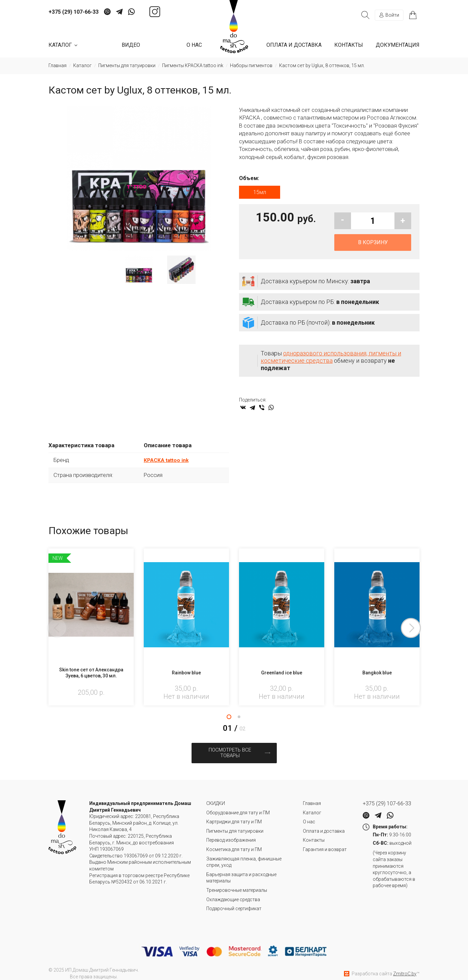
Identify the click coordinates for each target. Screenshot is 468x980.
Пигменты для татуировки (235, 824)
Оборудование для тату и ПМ (238, 806)
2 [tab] (239, 719)
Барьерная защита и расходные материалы (241, 871)
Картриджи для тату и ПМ (234, 815)
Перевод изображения (231, 833)
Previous (48, 630)
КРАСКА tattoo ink (168, 462)
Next (420, 630)
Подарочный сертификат (234, 902)
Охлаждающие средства (233, 892)
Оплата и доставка (294, 45)
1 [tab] (229, 719)
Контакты (349, 45)
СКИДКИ (216, 797)
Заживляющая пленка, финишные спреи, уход (244, 855)
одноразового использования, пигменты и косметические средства (331, 359)
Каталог (312, 806)
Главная (312, 797)
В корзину (373, 245)
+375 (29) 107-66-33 (74, 12)
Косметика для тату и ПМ (234, 842)
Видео (131, 45)
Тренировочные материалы (237, 883)
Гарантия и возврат (325, 842)
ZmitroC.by (405, 967)
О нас (194, 45)
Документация (398, 45)
